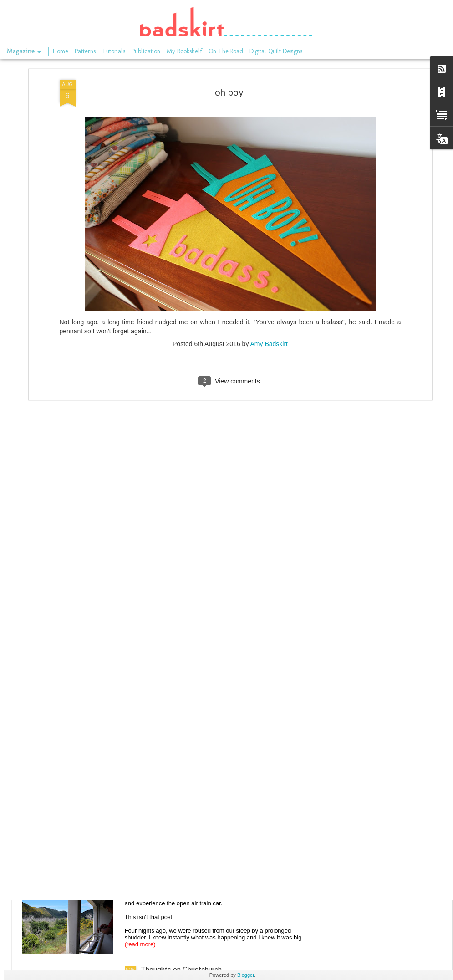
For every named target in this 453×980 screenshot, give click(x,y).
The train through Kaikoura (183, 866)
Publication (146, 51)
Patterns (85, 51)
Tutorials (114, 51)
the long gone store (172, 660)
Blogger (246, 975)
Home (61, 51)
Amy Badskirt (269, 218)
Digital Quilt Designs (276, 51)
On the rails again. (169, 763)
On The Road (226, 51)
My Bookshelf (184, 51)
